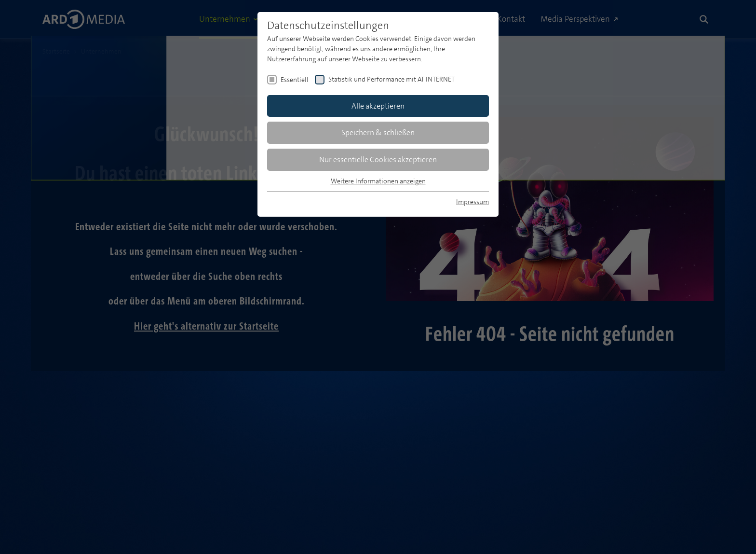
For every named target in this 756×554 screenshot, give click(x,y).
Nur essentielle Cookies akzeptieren (378, 159)
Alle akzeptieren (378, 106)
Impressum (472, 202)
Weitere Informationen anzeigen (378, 181)
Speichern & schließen (378, 132)
